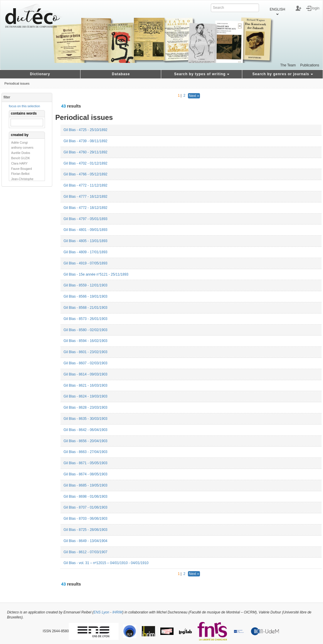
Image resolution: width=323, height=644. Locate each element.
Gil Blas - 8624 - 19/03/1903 (85, 396)
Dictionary (40, 74)
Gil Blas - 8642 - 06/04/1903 (85, 430)
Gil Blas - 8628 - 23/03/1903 (85, 407)
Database (121, 74)
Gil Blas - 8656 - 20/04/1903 (85, 441)
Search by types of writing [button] (202, 74)
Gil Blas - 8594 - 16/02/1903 (85, 341)
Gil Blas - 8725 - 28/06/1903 (85, 530)
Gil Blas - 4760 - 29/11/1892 (85, 152)
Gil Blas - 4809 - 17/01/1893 (85, 252)
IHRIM (117, 612)
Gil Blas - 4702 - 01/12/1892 (85, 163)
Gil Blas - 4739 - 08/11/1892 (85, 141)
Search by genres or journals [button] (283, 74)
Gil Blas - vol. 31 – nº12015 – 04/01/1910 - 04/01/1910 (106, 563)
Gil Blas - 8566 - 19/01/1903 (85, 296)
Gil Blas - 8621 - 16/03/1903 (85, 385)
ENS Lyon (101, 612)
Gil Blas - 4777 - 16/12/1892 (85, 197)
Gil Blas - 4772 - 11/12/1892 (85, 185)
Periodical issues (17, 83)
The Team (288, 65)
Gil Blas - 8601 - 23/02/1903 (85, 352)
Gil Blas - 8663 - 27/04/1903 (85, 452)
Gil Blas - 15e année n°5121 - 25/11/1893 (96, 274)
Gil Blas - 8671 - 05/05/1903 (85, 463)
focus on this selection (24, 106)
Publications (310, 65)
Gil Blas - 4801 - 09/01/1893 (85, 230)
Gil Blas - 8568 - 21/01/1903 (85, 308)
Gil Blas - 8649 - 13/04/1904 (85, 541)
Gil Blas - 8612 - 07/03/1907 (85, 552)
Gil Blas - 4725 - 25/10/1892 (85, 130)
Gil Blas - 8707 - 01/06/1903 (85, 507)
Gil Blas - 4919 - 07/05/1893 (85, 263)
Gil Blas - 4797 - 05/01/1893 (85, 219)
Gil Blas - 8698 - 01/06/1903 (85, 497)
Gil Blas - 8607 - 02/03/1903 (85, 363)
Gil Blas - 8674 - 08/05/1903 (85, 474)
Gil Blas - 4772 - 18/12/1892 (85, 208)
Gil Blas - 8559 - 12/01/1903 (85, 285)
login (316, 8)
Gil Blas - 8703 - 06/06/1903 (85, 519)
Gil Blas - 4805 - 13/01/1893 (85, 241)
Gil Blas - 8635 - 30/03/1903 (85, 419)
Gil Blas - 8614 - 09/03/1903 (85, 374)
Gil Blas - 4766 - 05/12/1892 (85, 174)
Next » (194, 96)
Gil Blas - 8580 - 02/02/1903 (85, 330)
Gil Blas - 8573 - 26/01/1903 (85, 319)
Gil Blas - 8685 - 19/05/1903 (85, 485)
